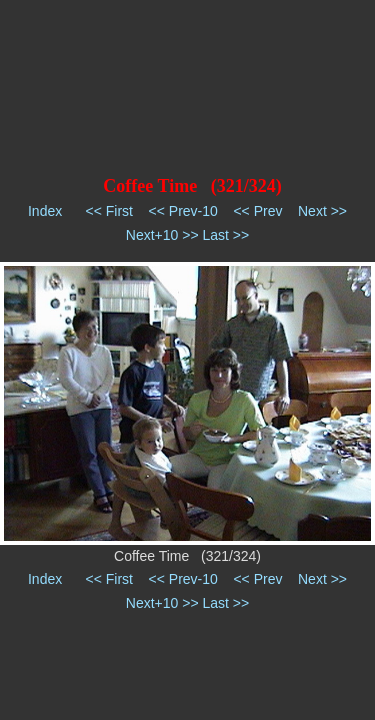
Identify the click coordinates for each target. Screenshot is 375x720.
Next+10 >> (162, 235)
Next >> (322, 211)
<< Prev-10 (183, 211)
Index (45, 211)
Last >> (225, 235)
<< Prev (257, 211)
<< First (109, 211)
